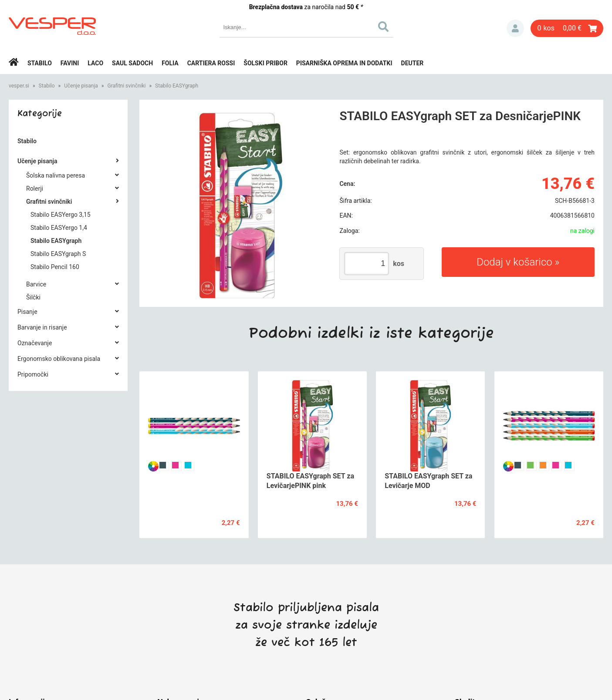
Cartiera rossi (211, 63)
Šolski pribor (265, 63)
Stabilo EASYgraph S (58, 254)
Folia (170, 63)
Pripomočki (33, 374)
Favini (70, 63)
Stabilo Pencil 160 (55, 267)
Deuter (413, 63)
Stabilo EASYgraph (177, 86)
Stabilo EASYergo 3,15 (61, 215)
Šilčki (33, 297)
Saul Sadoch (132, 63)
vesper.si (19, 86)
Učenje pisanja (81, 86)
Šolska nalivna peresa (56, 175)
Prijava (515, 28)
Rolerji (35, 188)
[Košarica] (567, 28)
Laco (95, 63)
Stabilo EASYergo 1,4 (59, 228)
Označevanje (35, 343)
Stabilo (40, 63)
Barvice (36, 284)
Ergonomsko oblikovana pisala (59, 359)
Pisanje (27, 312)
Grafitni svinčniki (126, 86)
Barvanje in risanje (42, 327)
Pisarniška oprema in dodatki (344, 63)
